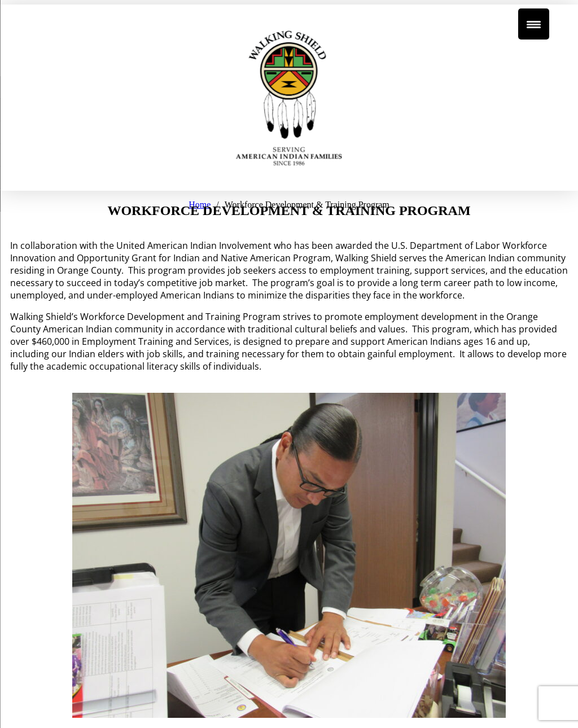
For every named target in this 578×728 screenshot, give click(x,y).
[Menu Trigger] (534, 24)
